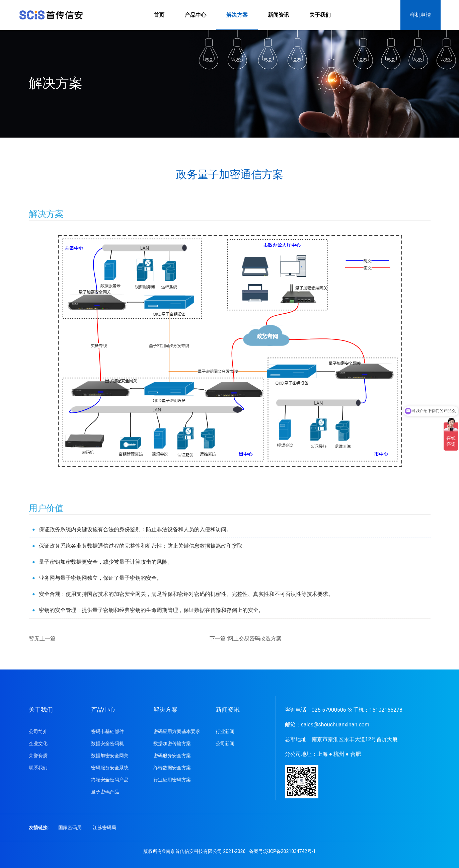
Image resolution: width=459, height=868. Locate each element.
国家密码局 (70, 827)
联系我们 (38, 768)
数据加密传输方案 (172, 743)
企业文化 (38, 743)
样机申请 (420, 15)
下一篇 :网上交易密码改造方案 (246, 639)
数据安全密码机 (107, 743)
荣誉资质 (38, 756)
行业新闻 (225, 731)
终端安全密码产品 (110, 780)
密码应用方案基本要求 (177, 731)
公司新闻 (225, 743)
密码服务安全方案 (172, 756)
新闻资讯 (279, 15)
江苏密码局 (104, 827)
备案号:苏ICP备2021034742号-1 (283, 851)
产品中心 (196, 15)
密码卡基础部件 (107, 731)
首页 (159, 15)
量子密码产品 (105, 792)
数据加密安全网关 (110, 756)
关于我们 (320, 15)
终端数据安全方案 (172, 768)
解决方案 (237, 15)
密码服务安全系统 (110, 768)
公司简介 (38, 731)
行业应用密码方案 (172, 780)
